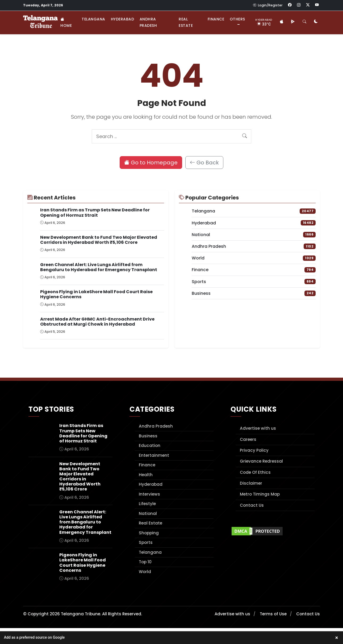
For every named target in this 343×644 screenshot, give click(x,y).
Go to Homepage (151, 163)
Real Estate (186, 22)
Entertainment (154, 455)
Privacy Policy (254, 450)
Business (148, 436)
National (148, 513)
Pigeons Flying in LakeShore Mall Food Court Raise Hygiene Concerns (96, 294)
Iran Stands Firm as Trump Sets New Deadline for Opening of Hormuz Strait (95, 212)
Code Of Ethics (255, 472)
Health (146, 475)
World (145, 572)
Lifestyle (147, 504)
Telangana (93, 19)
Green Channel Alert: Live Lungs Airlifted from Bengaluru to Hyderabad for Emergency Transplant (99, 267)
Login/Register (267, 5)
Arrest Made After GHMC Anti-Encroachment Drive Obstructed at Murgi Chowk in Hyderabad (97, 322)
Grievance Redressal (261, 461)
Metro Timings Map (260, 494)
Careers (248, 439)
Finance (216, 19)
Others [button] (237, 19)
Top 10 (145, 562)
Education (150, 445)
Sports (146, 542)
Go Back (204, 163)
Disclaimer (251, 483)
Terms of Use (273, 614)
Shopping (149, 533)
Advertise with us (258, 428)
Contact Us (252, 505)
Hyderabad (123, 19)
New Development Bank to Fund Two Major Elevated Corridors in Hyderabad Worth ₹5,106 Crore (99, 240)
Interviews (149, 494)
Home (66, 22)
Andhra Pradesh (148, 22)
